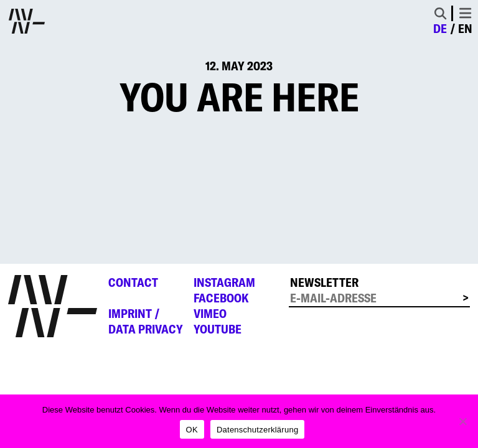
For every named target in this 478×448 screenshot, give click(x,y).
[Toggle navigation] (465, 13)
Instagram (224, 282)
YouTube (218, 329)
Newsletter (324, 282)
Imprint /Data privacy (146, 321)
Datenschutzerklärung (257, 430)
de (440, 29)
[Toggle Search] (440, 13)
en (465, 29)
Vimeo (210, 314)
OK (192, 430)
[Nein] (462, 421)
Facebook (221, 298)
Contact (133, 282)
